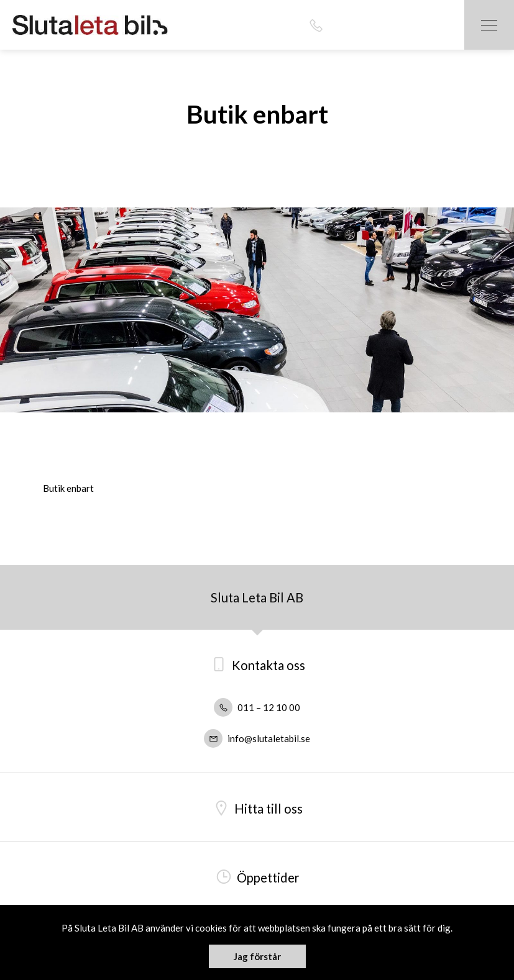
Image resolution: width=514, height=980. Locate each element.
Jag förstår (257, 956)
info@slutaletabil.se (257, 738)
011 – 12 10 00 (257, 707)
